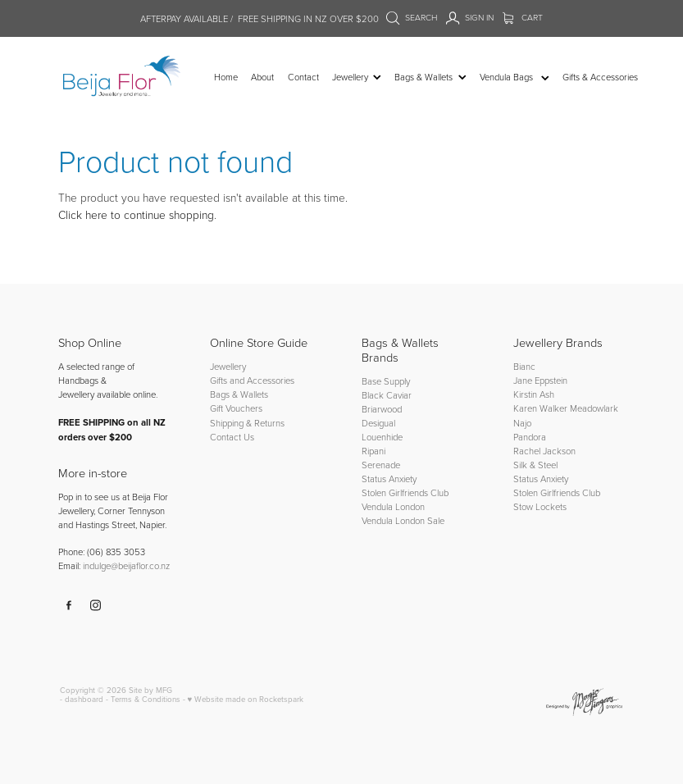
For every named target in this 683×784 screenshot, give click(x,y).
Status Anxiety (389, 479)
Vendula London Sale (403, 520)
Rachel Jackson (544, 451)
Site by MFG (150, 690)
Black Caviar (387, 395)
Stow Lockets (540, 506)
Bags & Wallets (239, 394)
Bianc (526, 366)
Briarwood (382, 409)
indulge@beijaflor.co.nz (126, 565)
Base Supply (386, 381)
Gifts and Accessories (252, 380)
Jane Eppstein (542, 380)
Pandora (530, 437)
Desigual (378, 423)
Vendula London (393, 506)
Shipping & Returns (247, 423)
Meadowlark (594, 408)
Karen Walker (540, 408)
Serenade (381, 465)
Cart (523, 17)
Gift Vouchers (236, 408)
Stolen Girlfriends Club (405, 492)
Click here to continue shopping (136, 214)
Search (412, 17)
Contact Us (232, 437)
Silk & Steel (535, 465)
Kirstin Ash (534, 394)
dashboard (84, 699)
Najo (522, 423)
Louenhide (382, 437)
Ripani (373, 451)
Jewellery (228, 366)
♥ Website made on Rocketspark (246, 699)
